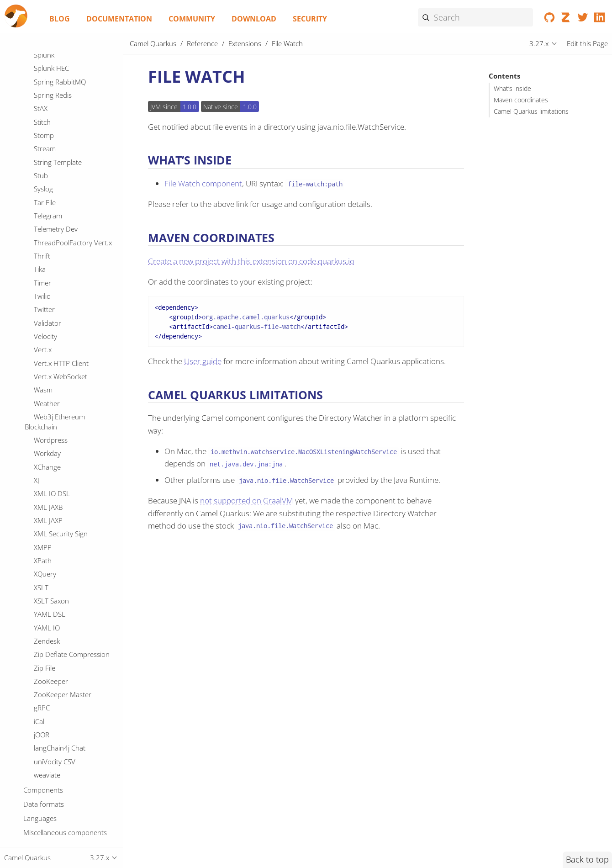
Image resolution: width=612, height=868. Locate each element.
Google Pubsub (58, 332)
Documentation (119, 19)
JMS (40, 707)
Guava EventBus (59, 452)
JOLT (41, 720)
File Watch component (203, 183)
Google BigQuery (60, 278)
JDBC (41, 667)
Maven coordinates (521, 100)
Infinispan (49, 600)
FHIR (41, 104)
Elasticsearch (53, 54)
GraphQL (48, 399)
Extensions (245, 43)
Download (254, 19)
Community (192, 19)
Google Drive (54, 305)
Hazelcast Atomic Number (74, 506)
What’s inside (512, 89)
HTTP (42, 479)
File (39, 144)
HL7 (40, 466)
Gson (42, 439)
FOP (40, 117)
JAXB (41, 626)
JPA (39, 747)
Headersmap (54, 519)
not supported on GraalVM (247, 500)
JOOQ (42, 734)
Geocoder (49, 238)
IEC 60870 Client (59, 546)
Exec (41, 90)
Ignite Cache (53, 586)
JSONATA (47, 841)
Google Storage (58, 372)
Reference (202, 43)
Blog (60, 19)
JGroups (46, 680)
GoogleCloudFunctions (69, 385)
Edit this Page (587, 43)
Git (38, 251)
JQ (37, 761)
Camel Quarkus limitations (531, 111)
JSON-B (45, 827)
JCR (39, 640)
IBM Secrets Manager (66, 533)
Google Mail (52, 318)
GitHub (45, 265)
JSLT (40, 774)
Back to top (587, 859)
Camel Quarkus (153, 43)
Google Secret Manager (70, 345)
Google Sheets (56, 359)
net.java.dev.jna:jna (246, 464)
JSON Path (50, 801)
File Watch (52, 171)
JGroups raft (53, 693)
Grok (41, 412)
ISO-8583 (48, 573)
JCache (44, 653)
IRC (39, 560)
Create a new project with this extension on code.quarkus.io (251, 261)
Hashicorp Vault (58, 492)
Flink (41, 198)
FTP (40, 131)
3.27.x (539, 43)
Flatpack (46, 185)
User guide (203, 361)
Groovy (45, 425)
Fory (41, 211)
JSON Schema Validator (69, 814)
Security (310, 19)
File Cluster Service (62, 158)
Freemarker (52, 225)
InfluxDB (47, 613)
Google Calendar (59, 291)
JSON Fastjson (55, 787)
